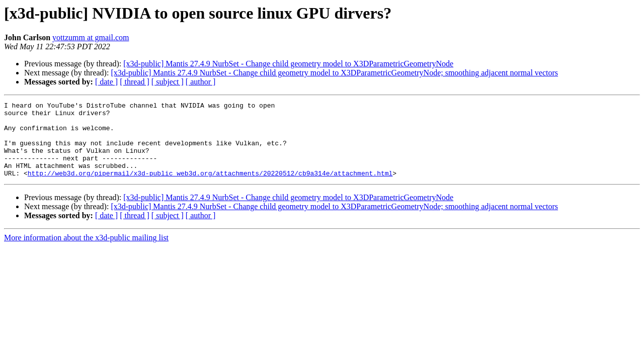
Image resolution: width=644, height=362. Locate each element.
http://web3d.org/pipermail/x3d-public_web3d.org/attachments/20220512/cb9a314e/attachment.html (210, 188)
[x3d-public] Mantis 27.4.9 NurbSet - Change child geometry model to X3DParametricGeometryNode (288, 64)
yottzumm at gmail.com (91, 37)
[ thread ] (135, 82)
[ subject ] (168, 82)
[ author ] (201, 82)
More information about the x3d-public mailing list (86, 253)
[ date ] (106, 82)
